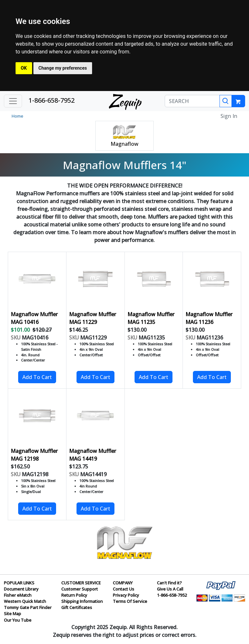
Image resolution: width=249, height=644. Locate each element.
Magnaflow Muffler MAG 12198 (34, 455)
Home (18, 116)
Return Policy (74, 595)
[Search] (226, 101)
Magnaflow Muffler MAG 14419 (93, 455)
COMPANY (123, 583)
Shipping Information (82, 601)
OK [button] (24, 68)
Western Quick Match (25, 601)
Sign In (229, 116)
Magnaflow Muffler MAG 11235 (151, 318)
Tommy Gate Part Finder (28, 607)
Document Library (21, 589)
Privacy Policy (126, 595)
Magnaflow (124, 144)
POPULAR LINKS (19, 583)
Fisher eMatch (18, 595)
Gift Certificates (77, 607)
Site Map (12, 614)
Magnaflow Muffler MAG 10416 (34, 318)
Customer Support (80, 589)
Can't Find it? (169, 583)
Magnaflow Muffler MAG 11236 (209, 318)
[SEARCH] (192, 101)
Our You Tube (18, 620)
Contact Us (124, 589)
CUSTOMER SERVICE (81, 583)
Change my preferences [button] (63, 68)
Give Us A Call (170, 589)
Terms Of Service (130, 601)
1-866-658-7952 (52, 100)
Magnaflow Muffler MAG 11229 (93, 318)
